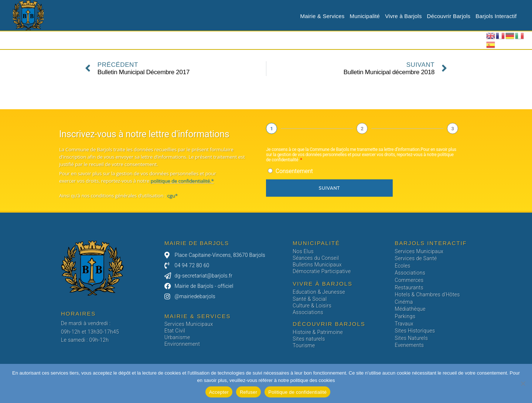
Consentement (294, 171)
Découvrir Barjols (449, 16)
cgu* (172, 196)
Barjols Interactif (496, 16)
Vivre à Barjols (403, 16)
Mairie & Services (322, 16)
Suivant (329, 188)
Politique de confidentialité (297, 392)
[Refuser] (523, 383)
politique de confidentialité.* (182, 181)
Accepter (219, 392)
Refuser (248, 392)
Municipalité (365, 16)
